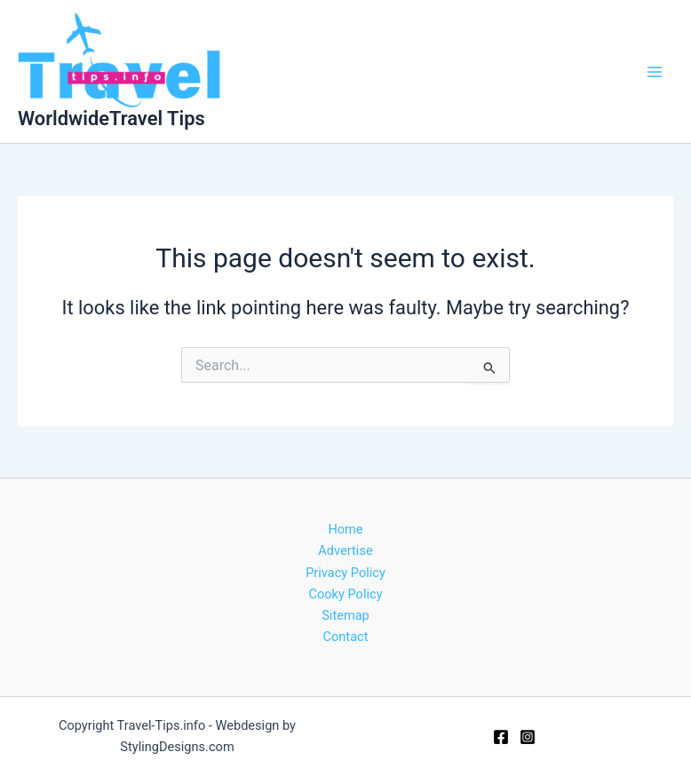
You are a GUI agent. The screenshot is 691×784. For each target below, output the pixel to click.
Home (345, 529)
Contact (346, 637)
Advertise (345, 550)
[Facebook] (501, 737)
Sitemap (345, 615)
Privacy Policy (345, 573)
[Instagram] (528, 737)
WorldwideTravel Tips (111, 119)
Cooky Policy (345, 594)
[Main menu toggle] (655, 72)
